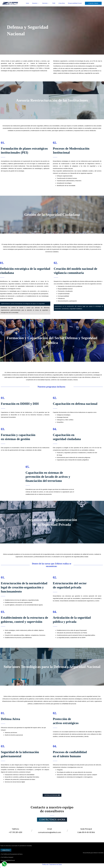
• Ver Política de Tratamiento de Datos (11, 854)
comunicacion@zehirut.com (50, 832)
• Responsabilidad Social (7, 860)
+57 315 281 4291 (15, 832)
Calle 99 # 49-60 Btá (86, 832)
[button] (41, 3)
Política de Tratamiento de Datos (52, 864)
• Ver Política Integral (7, 857)
